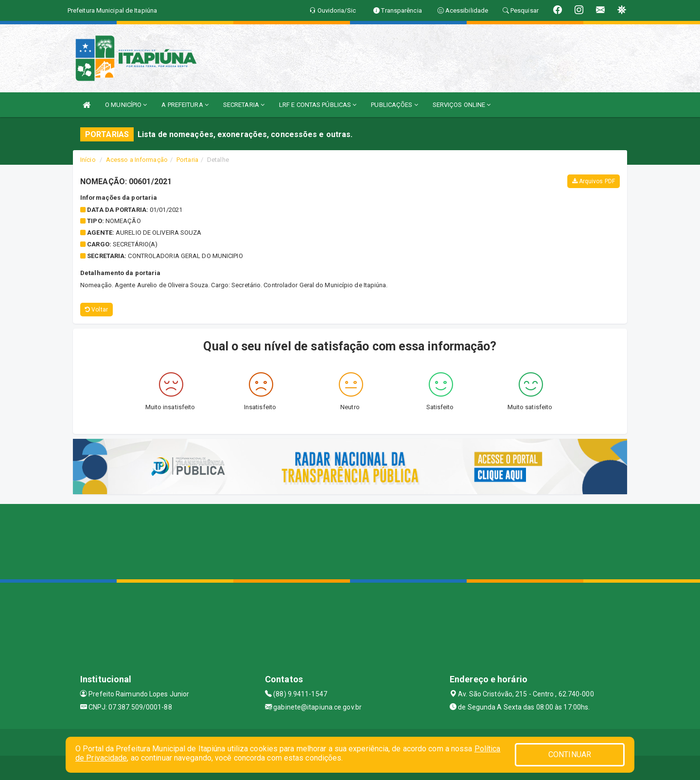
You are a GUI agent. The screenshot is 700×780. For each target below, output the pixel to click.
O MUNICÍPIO (126, 105)
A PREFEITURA (185, 105)
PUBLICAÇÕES (394, 105)
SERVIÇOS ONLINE (462, 105)
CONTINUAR (570, 754)
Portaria (187, 160)
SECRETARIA (244, 105)
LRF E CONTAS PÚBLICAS (318, 105)
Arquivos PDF (594, 181)
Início (88, 160)
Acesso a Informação (137, 160)
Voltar (96, 310)
